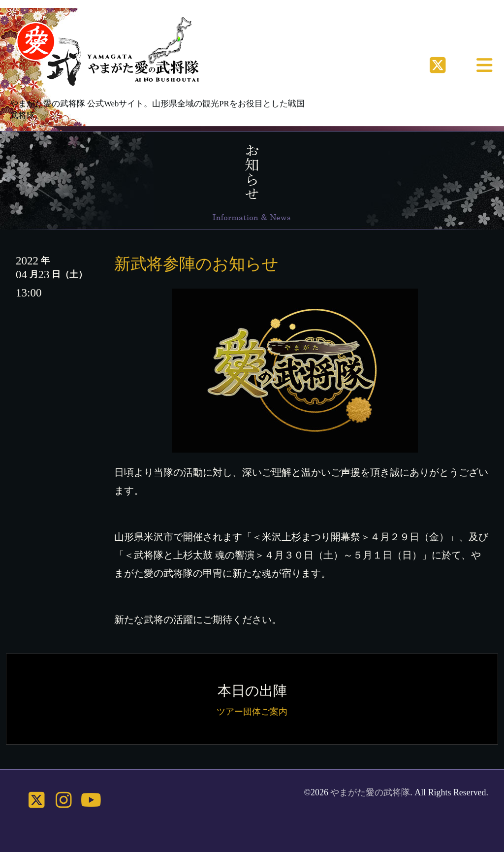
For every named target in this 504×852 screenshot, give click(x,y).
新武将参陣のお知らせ (196, 264)
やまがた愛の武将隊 (370, 792)
